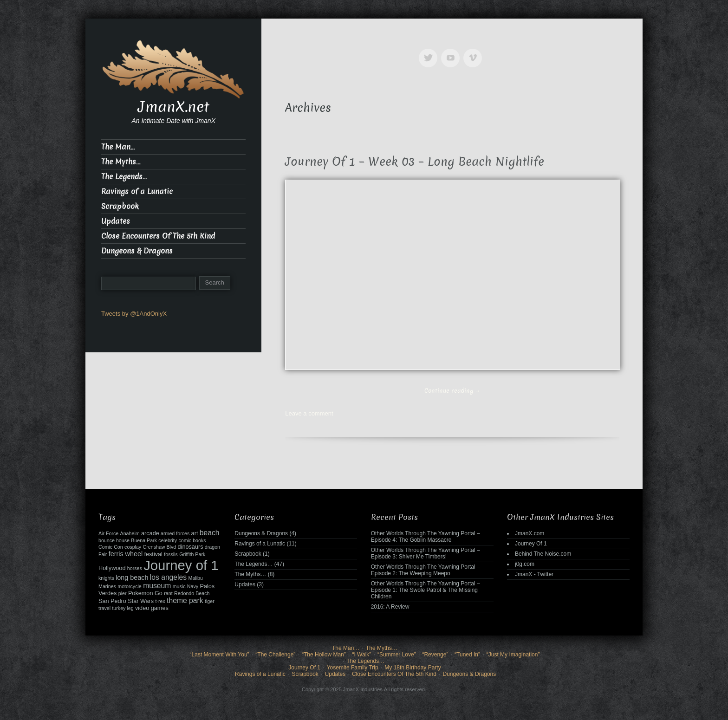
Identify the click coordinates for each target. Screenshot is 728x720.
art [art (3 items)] (195, 533)
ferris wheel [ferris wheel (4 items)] (126, 554)
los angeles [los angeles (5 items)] (168, 577)
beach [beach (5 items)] (210, 533)
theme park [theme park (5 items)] (185, 600)
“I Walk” (361, 655)
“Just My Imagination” (513, 655)
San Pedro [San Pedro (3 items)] (112, 601)
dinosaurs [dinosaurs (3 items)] (191, 547)
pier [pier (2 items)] (123, 593)
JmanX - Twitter (534, 574)
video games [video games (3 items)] (152, 608)
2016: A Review (390, 607)
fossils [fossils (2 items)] (171, 554)
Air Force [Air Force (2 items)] (108, 533)
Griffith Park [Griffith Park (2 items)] (192, 554)
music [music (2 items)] (179, 586)
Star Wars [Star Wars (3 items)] (141, 601)
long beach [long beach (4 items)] (132, 577)
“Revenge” (435, 655)
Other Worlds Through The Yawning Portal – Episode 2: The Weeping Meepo (426, 570)
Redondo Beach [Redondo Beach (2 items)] (192, 593)
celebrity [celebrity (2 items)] (168, 540)
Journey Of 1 (531, 544)
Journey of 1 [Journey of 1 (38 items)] (181, 565)
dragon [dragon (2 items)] (212, 547)
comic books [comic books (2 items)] (192, 540)
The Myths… (121, 162)
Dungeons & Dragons (137, 251)
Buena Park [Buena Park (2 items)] (144, 540)
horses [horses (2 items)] (135, 568)
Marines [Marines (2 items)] (107, 586)
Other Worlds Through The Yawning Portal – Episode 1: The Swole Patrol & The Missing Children (426, 590)
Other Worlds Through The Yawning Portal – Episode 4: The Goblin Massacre (426, 537)
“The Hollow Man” (324, 655)
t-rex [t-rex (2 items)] (160, 601)
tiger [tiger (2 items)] (210, 601)
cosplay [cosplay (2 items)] (133, 547)
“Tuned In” (467, 655)
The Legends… (124, 177)
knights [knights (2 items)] (106, 578)
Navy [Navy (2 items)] (193, 586)
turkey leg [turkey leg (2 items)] (123, 608)
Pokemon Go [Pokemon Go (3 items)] (145, 593)
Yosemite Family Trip (353, 668)
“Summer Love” (397, 655)
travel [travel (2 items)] (104, 608)
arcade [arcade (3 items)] (150, 533)
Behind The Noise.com (543, 554)
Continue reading (452, 391)
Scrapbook (120, 206)
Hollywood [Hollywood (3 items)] (112, 568)
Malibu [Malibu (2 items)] (196, 578)
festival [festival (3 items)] (153, 554)
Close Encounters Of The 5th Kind (158, 236)
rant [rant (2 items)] (168, 593)
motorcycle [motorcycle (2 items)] (130, 586)
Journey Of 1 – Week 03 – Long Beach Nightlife (415, 162)
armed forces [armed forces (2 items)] (175, 533)
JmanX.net (174, 107)
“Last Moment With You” (220, 655)
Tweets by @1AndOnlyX (134, 314)
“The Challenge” (275, 655)
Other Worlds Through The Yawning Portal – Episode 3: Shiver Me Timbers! (426, 553)
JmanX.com (530, 533)
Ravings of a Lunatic (137, 191)
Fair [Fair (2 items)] (103, 554)
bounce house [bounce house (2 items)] (114, 540)
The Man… (118, 147)
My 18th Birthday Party (413, 668)
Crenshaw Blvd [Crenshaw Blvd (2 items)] (160, 547)
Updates (116, 221)
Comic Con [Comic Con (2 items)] (111, 547)
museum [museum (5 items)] (157, 586)
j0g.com (525, 564)
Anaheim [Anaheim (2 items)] (130, 533)
